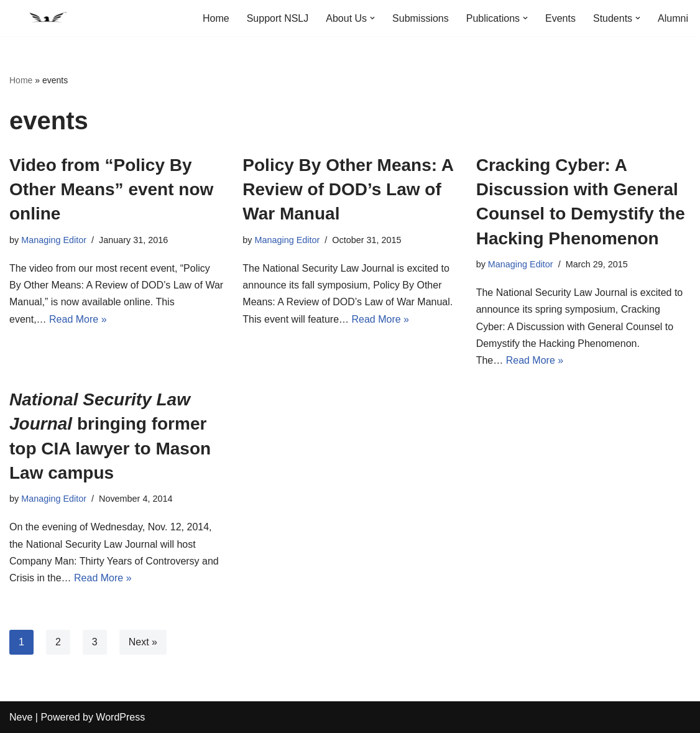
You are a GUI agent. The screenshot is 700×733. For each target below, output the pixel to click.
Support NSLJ (278, 18)
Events (560, 18)
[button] (372, 18)
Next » (143, 642)
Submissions (421, 18)
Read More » (78, 319)
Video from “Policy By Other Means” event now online (111, 189)
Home (216, 18)
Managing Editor (54, 240)
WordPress (120, 717)
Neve (21, 717)
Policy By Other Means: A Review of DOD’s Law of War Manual (348, 189)
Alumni (673, 18)
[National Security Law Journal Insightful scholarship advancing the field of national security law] (47, 18)
